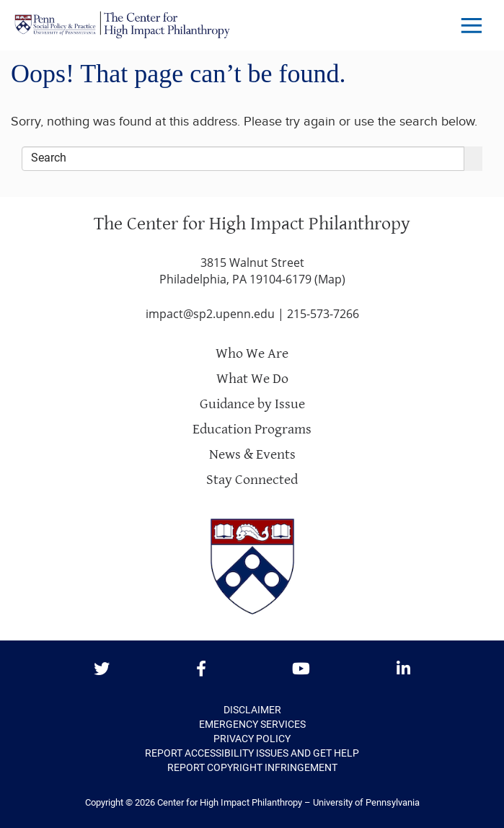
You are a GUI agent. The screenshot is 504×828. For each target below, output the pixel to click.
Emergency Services (252, 724)
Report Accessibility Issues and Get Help (252, 753)
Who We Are (252, 354)
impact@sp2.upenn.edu (210, 314)
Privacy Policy (252, 739)
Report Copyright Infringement (252, 767)
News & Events (252, 455)
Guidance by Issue (252, 404)
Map (330, 279)
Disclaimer (252, 710)
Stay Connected (252, 480)
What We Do (252, 379)
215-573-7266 (323, 314)
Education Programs (252, 430)
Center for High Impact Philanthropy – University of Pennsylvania (288, 802)
